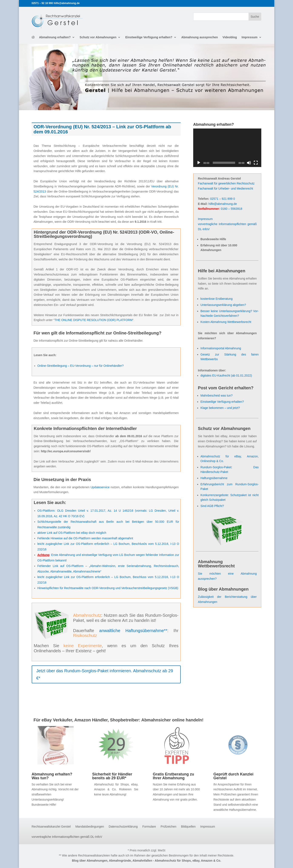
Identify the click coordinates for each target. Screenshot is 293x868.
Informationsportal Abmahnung (221, 348)
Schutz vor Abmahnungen (98, 37)
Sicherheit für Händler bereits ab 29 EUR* (112, 776)
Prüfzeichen (169, 827)
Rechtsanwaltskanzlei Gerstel (51, 827)
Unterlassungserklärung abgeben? (223, 305)
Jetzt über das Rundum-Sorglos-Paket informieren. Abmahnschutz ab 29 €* (105, 674)
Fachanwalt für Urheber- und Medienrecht (225, 188)
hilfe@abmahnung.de (223, 204)
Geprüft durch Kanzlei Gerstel (233, 776)
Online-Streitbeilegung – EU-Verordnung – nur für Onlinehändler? (81, 366)
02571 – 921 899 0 (222, 199)
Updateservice (100, 487)
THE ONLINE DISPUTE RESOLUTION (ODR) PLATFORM (94, 320)
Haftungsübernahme (214, 478)
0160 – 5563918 (231, 209)
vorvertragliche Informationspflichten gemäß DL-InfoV (67, 837)
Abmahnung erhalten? (55, 37)
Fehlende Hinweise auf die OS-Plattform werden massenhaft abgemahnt (85, 538)
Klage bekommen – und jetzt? (220, 408)
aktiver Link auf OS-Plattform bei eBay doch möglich (72, 533)
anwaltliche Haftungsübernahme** (133, 631)
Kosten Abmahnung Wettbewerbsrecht (226, 322)
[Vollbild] (256, 163)
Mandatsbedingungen (90, 827)
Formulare (149, 827)
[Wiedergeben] (199, 163)
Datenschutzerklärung (123, 827)
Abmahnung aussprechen (200, 37)
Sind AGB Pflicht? (212, 506)
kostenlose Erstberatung (217, 299)
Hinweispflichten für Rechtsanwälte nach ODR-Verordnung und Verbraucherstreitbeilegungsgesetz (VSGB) (108, 588)
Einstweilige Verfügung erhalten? (149, 37)
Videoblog (230, 37)
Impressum (249, 37)
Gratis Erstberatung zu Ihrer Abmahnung (173, 776)
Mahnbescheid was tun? (217, 395)
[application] (227, 148)
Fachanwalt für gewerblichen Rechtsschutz (226, 183)
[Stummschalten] (249, 163)
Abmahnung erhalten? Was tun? (52, 776)
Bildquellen (188, 827)
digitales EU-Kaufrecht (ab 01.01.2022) (226, 375)
